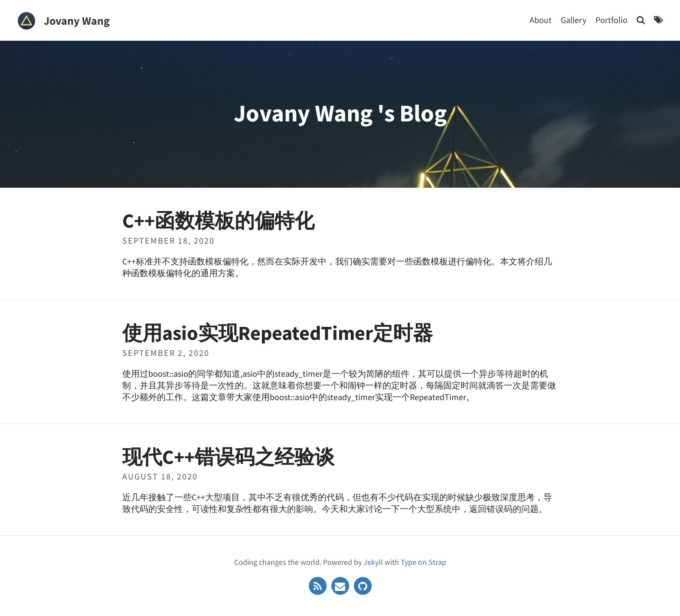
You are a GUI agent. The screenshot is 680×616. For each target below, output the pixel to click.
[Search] (641, 20)
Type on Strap (423, 561)
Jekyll (373, 561)
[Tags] (659, 20)
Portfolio (611, 20)
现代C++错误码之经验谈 (228, 456)
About (541, 20)
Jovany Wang (77, 21)
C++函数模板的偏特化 (218, 219)
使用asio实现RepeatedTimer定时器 (278, 332)
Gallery (574, 20)
